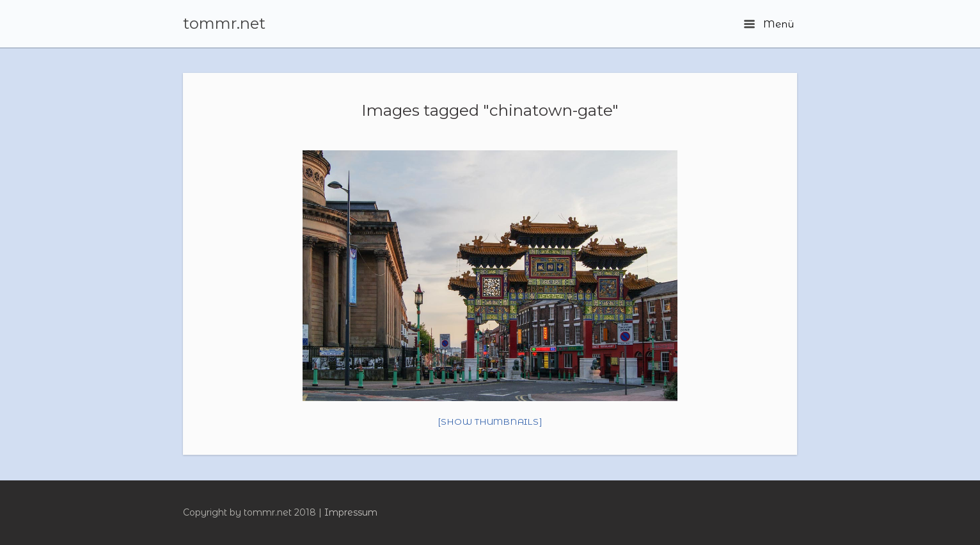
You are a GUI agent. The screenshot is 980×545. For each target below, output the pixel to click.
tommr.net (224, 24)
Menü (769, 24)
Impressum (351, 512)
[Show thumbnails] (490, 422)
